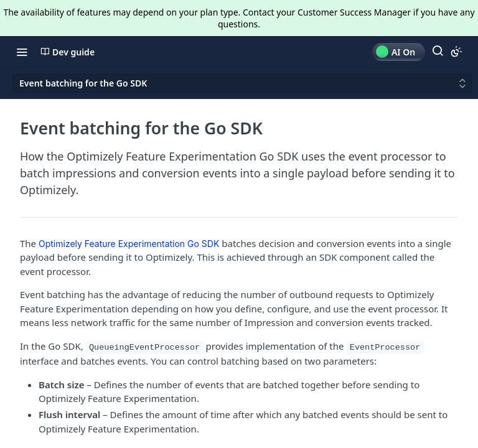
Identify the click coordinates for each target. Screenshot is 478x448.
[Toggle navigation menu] (22, 52)
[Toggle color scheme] (456, 52)
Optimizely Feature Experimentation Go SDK (129, 244)
